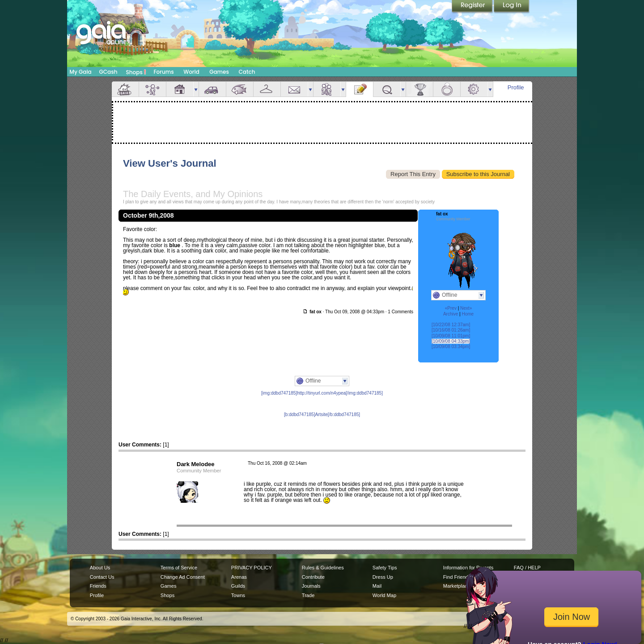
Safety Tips (385, 568)
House (180, 89)
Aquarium (240, 89)
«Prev (451, 308)
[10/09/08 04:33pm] (451, 341)
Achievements (419, 89)
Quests (387, 89)
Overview (125, 89)
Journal (360, 89)
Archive (451, 314)
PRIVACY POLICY (252, 568)
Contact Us (102, 577)
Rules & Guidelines (323, 568)
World (191, 72)
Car (212, 89)
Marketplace (457, 586)
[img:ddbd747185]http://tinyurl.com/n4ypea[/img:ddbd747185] (322, 393)
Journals (311, 586)
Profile (516, 87)
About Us (100, 568)
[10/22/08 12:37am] (451, 325)
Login (512, 7)
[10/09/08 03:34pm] (451, 347)
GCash (108, 72)
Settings (474, 89)
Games (219, 72)
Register (473, 7)
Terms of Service (179, 568)
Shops (136, 72)
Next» (466, 308)
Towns (238, 595)
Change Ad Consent (183, 577)
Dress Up (383, 577)
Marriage (447, 89)
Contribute (313, 577)
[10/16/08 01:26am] (451, 330)
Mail (294, 89)
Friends (327, 89)
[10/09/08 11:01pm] (451, 336)
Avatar (153, 89)
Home (468, 314)
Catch (247, 72)
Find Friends (457, 577)
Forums (163, 72)
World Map (384, 595)
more (196, 89)
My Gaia (80, 72)
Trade (308, 595)
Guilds (238, 586)
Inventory (267, 89)
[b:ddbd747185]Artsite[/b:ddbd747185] (322, 415)
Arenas (239, 577)
